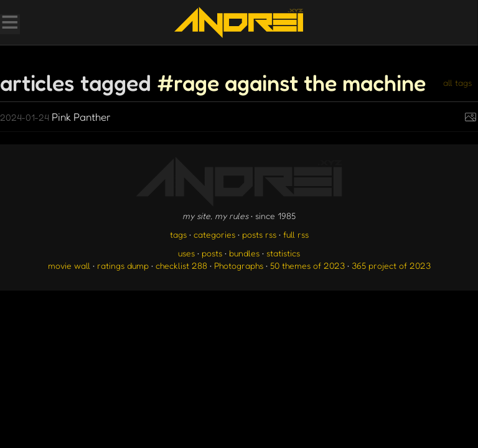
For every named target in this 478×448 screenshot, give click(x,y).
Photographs (239, 265)
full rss (296, 234)
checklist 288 (181, 265)
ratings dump (123, 265)
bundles (244, 253)
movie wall (69, 265)
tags (178, 234)
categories (214, 234)
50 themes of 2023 (307, 265)
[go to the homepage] (239, 22)
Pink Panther (55, 117)
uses (186, 253)
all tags (457, 82)
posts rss (259, 234)
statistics (283, 253)
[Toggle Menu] (9, 24)
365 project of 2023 (391, 265)
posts (212, 253)
